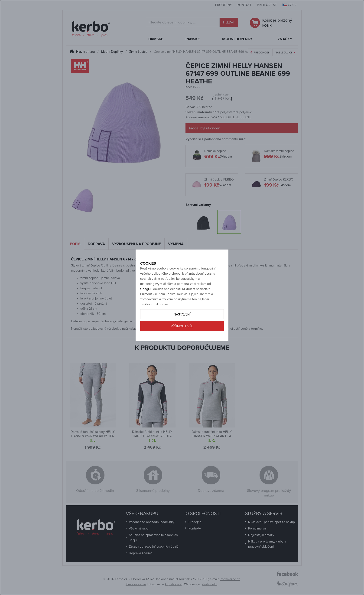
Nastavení (182, 331)
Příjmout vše (182, 343)
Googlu (145, 305)
